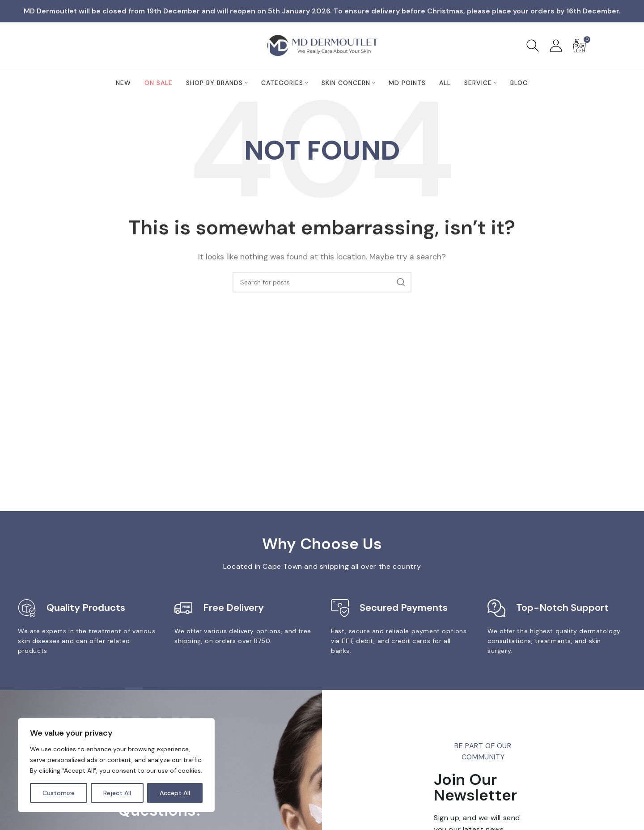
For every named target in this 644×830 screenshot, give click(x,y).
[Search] (533, 46)
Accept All (175, 793)
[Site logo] (322, 45)
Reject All (117, 793)
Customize (59, 793)
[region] (116, 765)
